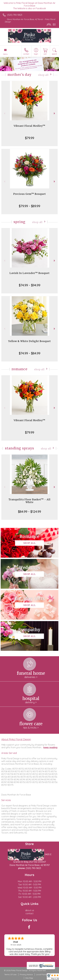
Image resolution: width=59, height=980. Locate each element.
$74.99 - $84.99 (30, 353)
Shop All (43, 75)
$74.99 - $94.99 (30, 285)
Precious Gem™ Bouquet (30, 194)
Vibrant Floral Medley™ (29, 126)
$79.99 (30, 138)
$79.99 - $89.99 (29, 206)
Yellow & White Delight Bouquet (29, 341)
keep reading (50, 747)
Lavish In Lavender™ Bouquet (30, 273)
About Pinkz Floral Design (16, 739)
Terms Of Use (10, 974)
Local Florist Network (45, 974)
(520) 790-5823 (15, 15)
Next (55, 113)
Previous (4, 113)
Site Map (29, 978)
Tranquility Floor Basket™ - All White (29, 501)
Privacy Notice (26, 974)
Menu (5, 54)
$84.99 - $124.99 (29, 512)
